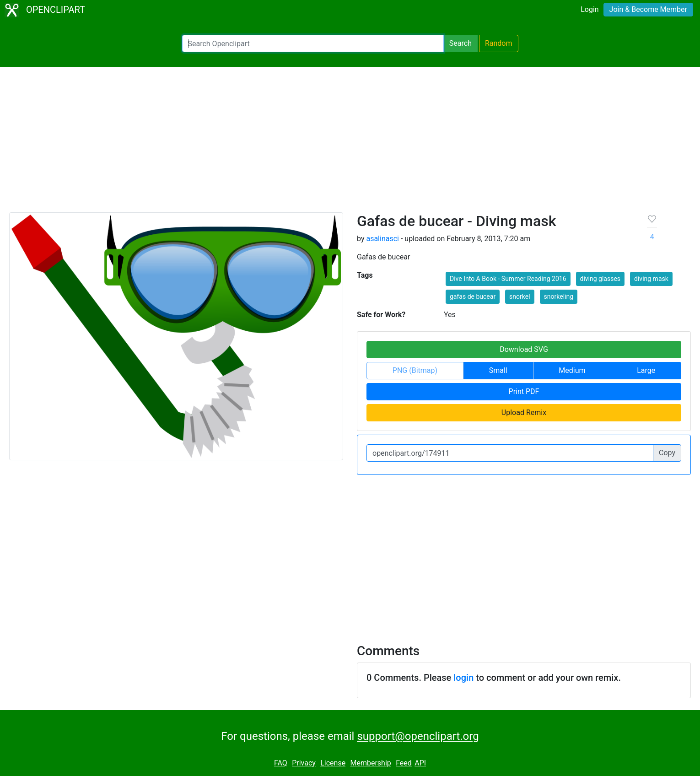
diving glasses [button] (600, 279)
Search (460, 43)
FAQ (281, 763)
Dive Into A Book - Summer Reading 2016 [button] (508, 279)
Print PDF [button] (524, 391)
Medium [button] (572, 370)
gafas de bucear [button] (473, 296)
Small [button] (498, 370)
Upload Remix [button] (524, 412)
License (333, 763)
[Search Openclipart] (313, 43)
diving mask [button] (651, 279)
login (463, 678)
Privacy (304, 763)
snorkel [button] (520, 296)
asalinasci (382, 239)
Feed (404, 763)
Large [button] (646, 370)
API (420, 763)
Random (499, 43)
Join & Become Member (648, 9)
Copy (667, 453)
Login (590, 9)
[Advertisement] (350, 144)
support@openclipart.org (418, 736)
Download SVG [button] (524, 349)
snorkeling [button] (559, 296)
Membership (370, 763)
